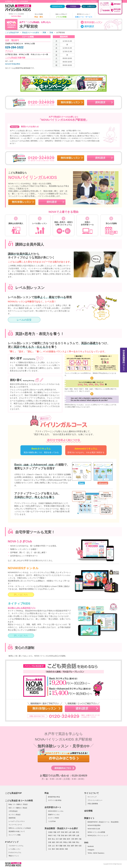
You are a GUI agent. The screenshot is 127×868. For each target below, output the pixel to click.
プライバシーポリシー (95, 800)
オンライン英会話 (15, 815)
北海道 (50, 832)
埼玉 (55, 836)
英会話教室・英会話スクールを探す (61, 828)
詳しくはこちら (21, 595)
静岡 (76, 839)
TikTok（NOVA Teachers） (96, 853)
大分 (50, 849)
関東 (44, 33)
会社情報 (88, 811)
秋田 (66, 832)
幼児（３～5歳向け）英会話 (18, 808)
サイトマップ (92, 797)
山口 (53, 846)
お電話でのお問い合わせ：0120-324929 (64, 776)
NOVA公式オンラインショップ (98, 836)
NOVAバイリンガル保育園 (96, 832)
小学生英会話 (13, 811)
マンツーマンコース (15, 825)
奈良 (61, 842)
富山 (53, 839)
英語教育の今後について (17, 831)
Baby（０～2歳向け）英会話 (18, 804)
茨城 (51, 33)
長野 (74, 836)
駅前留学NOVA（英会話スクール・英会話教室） (104, 822)
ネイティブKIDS (54, 818)
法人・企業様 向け (89, 6)
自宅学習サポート (53, 807)
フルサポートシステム (16, 846)
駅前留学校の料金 (54, 797)
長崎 (76, 846)
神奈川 (50, 836)
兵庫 (57, 842)
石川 (57, 839)
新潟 (50, 839)
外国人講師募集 (93, 804)
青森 (55, 832)
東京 (78, 832)
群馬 (70, 836)
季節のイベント (14, 856)
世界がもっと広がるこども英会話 (20, 828)
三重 (72, 839)
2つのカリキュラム (15, 852)
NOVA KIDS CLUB (94, 829)
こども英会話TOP (12, 33)
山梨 (78, 836)
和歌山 (65, 842)
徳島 (65, 846)
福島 (74, 832)
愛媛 (61, 846)
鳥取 (70, 842)
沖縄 (66, 849)
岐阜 (69, 839)
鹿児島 (62, 849)
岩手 (59, 832)
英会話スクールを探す (31, 33)
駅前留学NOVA (57, 6)
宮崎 (57, 849)
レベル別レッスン (15, 849)
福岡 (72, 846)
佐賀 (80, 846)
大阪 (80, 839)
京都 (50, 842)
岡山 (78, 842)
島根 (74, 842)
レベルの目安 (24, 320)
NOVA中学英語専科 (13, 64)
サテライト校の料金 (55, 800)
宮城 (62, 832)
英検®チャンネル (54, 815)
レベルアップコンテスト (17, 821)
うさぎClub (52, 821)
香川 (57, 846)
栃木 (66, 836)
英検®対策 (12, 818)
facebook (91, 846)
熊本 (53, 849)
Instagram (91, 850)
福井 (61, 839)
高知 (69, 846)
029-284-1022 (14, 47)
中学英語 (73, 6)
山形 (70, 832)
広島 (50, 846)
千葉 (59, 836)
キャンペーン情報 (15, 835)
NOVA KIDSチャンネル (56, 811)
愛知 (65, 839)
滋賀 (53, 842)
